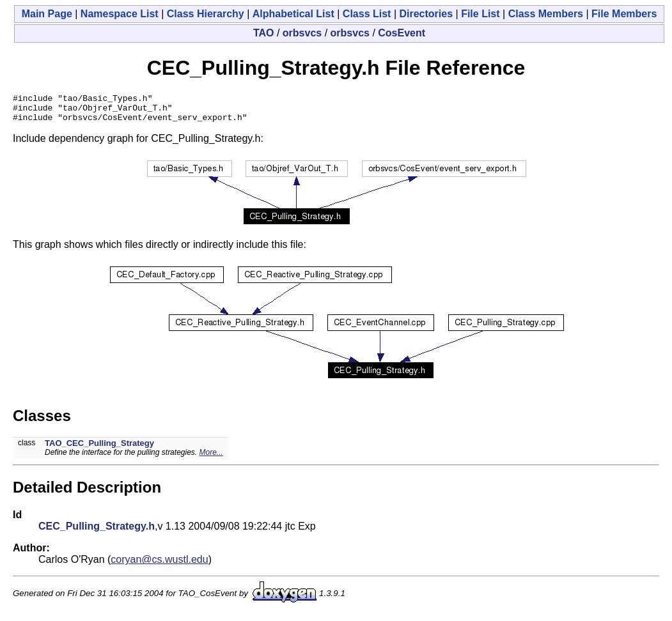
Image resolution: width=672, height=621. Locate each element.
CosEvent (402, 33)
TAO (264, 33)
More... (211, 458)
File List (480, 14)
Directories (426, 14)
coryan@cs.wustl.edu (159, 565)
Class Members (546, 14)
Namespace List (120, 14)
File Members (624, 14)
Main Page (47, 14)
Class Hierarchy (206, 14)
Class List (367, 14)
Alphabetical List (293, 14)
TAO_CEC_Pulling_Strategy (99, 449)
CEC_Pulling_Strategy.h (97, 532)
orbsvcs (302, 33)
